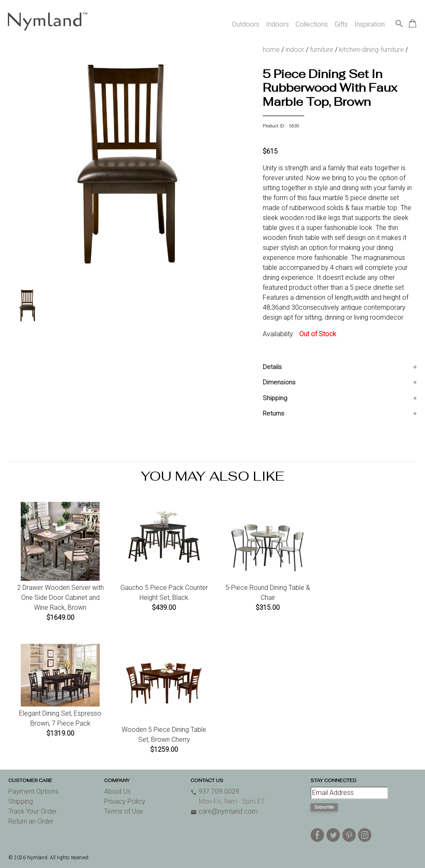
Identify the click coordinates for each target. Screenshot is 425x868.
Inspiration (370, 24)
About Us (117, 791)
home (271, 50)
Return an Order (31, 821)
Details (272, 367)
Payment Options (33, 791)
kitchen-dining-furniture (371, 50)
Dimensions (279, 382)
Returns (274, 413)
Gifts (341, 24)
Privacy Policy (125, 801)
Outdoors (246, 24)
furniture (322, 50)
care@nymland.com (224, 811)
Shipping (275, 398)
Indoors (277, 24)
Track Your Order (33, 811)
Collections (312, 24)
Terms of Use (124, 811)
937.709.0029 (215, 791)
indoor (295, 50)
